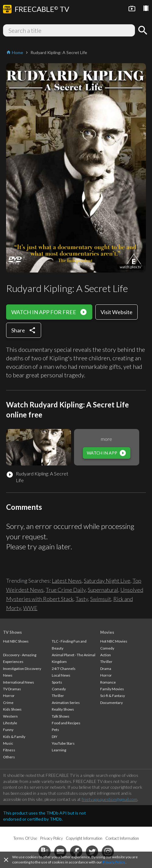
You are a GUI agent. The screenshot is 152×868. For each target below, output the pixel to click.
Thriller (58, 696)
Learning (59, 750)
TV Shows (12, 632)
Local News (61, 675)
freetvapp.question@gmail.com (110, 799)
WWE (30, 608)
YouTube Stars (63, 743)
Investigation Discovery (22, 669)
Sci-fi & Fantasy (113, 696)
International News (19, 682)
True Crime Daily (66, 590)
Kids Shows (12, 709)
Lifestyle (10, 723)
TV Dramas (12, 689)
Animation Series (66, 703)
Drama (106, 669)
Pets (55, 730)
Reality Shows (63, 709)
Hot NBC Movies (114, 641)
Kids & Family (14, 737)
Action (106, 655)
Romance (108, 682)
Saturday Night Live (107, 581)
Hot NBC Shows (16, 641)
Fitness (9, 750)
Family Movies (112, 689)
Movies (107, 632)
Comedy (59, 689)
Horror (9, 696)
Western (10, 716)
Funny (8, 730)
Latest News (67, 581)
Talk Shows (61, 716)
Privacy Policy (114, 862)
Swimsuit (101, 599)
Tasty (82, 599)
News (8, 675)
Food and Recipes (66, 723)
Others (9, 757)
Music (8, 743)
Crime (8, 703)
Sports (57, 682)
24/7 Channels (64, 669)
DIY (55, 737)
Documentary (111, 703)
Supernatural (103, 590)
